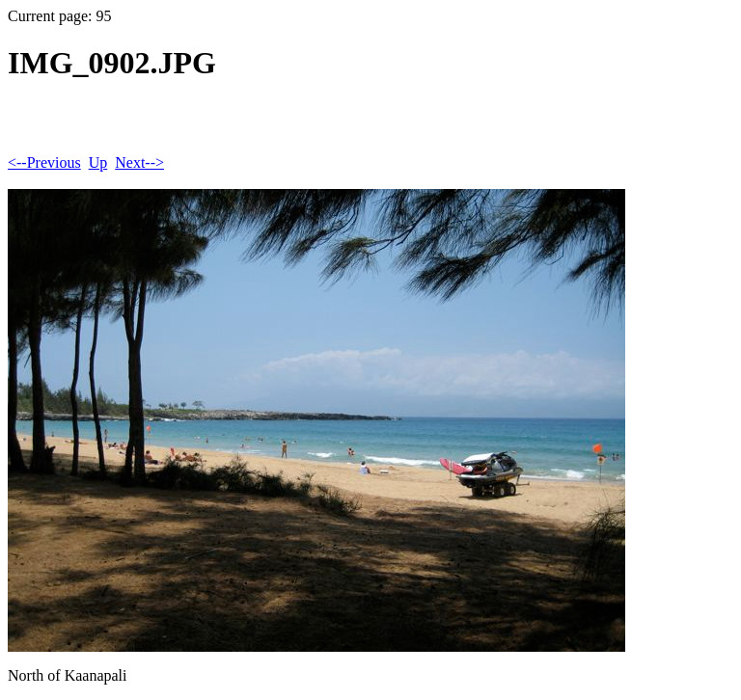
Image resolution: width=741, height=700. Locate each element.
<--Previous (44, 162)
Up (98, 162)
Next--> (139, 162)
